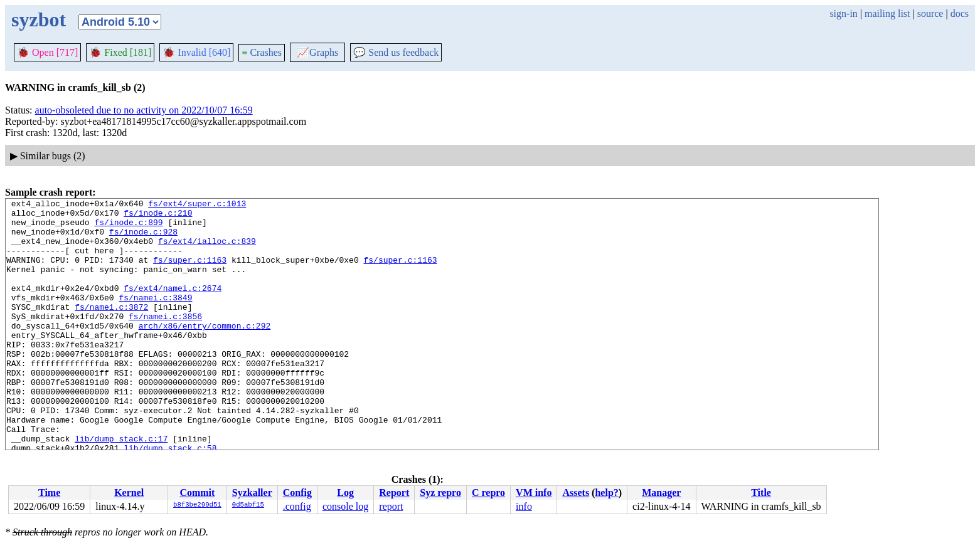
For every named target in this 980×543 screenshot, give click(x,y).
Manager (661, 493)
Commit (197, 493)
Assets (576, 493)
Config (297, 493)
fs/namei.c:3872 (111, 329)
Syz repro (440, 493)
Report (394, 493)
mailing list (887, 13)
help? (606, 493)
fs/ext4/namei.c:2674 (173, 307)
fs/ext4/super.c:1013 (197, 205)
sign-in (843, 13)
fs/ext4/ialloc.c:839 (207, 250)
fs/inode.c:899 (128, 228)
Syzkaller (252, 493)
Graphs (317, 52)
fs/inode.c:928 (143, 239)
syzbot (39, 19)
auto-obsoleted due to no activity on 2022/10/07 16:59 (144, 110)
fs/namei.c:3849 (155, 318)
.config (297, 506)
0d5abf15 (248, 505)
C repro (488, 493)
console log (345, 506)
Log (345, 493)
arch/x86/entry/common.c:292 (205, 352)
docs (960, 13)
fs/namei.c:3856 (165, 340)
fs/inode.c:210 (158, 216)
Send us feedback (396, 52)
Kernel (129, 493)
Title (761, 493)
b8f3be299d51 (197, 505)
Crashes (262, 52)
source (930, 13)
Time (49, 493)
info (524, 506)
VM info (534, 493)
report (391, 506)
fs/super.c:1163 (190, 273)
